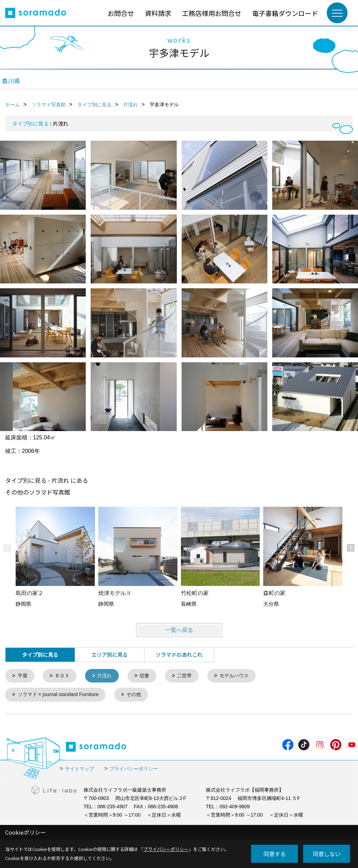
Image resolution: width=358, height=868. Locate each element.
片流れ (108, 676)
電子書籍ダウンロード (285, 13)
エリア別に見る (110, 655)
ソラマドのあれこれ (179, 655)
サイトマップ (80, 770)
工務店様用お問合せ (212, 13)
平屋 (23, 676)
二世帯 (190, 676)
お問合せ (121, 13)
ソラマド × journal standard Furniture (61, 696)
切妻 (149, 676)
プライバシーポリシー (134, 770)
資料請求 (158, 13)
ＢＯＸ (64, 676)
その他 (140, 696)
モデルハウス (242, 676)
